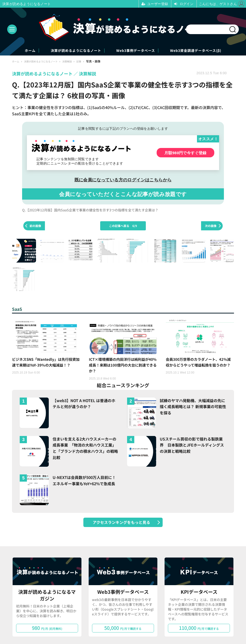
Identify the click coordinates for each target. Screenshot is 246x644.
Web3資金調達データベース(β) (216, 51)
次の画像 (211, 226)
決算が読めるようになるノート (66, 51)
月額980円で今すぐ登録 (185, 153)
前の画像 (35, 226)
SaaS (18, 310)
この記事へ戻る (123, 226)
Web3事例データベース (141, 51)
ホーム (8, 51)
